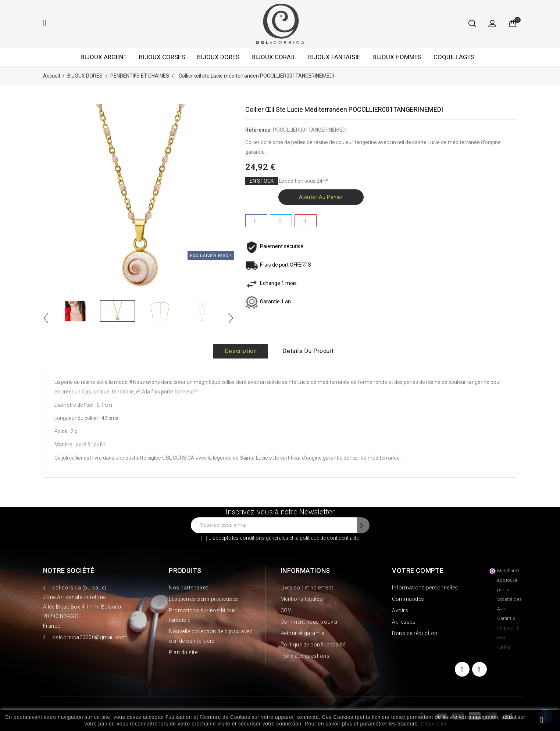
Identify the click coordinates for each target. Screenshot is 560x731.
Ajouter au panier (321, 197)
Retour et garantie (302, 633)
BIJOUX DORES (218, 57)
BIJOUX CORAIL (274, 57)
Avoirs (400, 610)
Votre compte (418, 570)
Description (241, 351)
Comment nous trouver (309, 622)
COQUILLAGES (454, 57)
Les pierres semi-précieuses (204, 599)
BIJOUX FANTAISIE (334, 57)
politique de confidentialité (329, 538)
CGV (286, 610)
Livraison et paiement (307, 588)
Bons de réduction (415, 633)
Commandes (408, 599)
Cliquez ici (433, 724)
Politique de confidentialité (313, 645)
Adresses (404, 622)
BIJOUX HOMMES (397, 57)
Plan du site (183, 652)
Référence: (258, 130)
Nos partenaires (189, 588)
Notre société (69, 570)
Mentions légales (302, 599)
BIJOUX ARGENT (104, 57)
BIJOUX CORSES (162, 57)
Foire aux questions (305, 656)
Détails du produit (308, 351)
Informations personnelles (425, 588)
